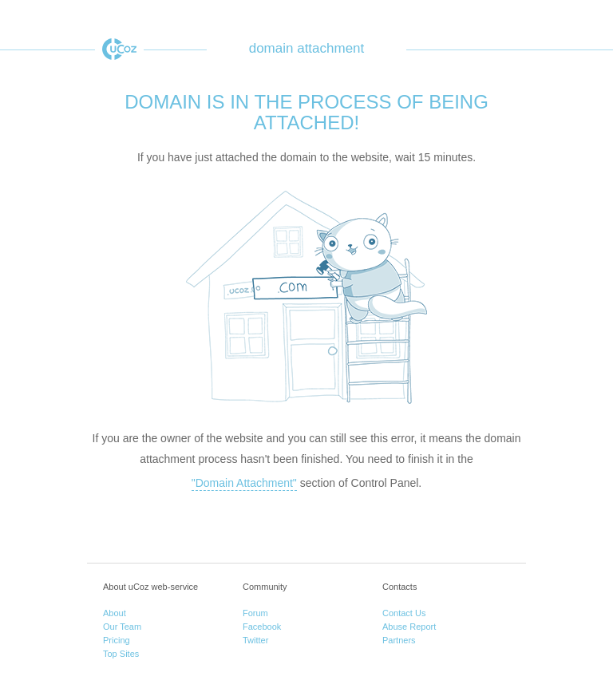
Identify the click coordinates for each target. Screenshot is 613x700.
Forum (255, 613)
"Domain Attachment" (244, 483)
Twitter (255, 640)
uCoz (119, 49)
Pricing (117, 640)
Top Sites (121, 654)
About (115, 613)
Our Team (122, 627)
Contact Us (404, 613)
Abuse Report (409, 627)
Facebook (262, 627)
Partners (399, 640)
